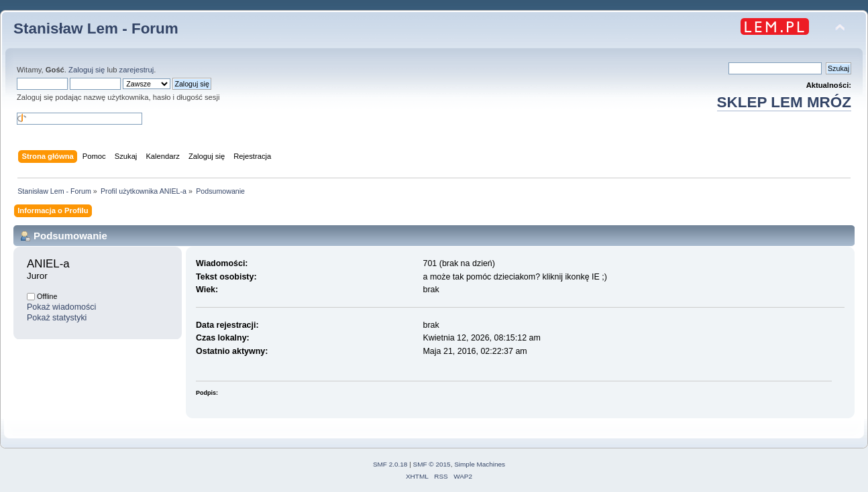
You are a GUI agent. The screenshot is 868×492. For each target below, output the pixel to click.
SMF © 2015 (432, 464)
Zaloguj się (87, 70)
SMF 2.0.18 (390, 464)
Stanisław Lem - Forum (96, 28)
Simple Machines (480, 464)
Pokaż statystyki (57, 318)
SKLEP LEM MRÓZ (784, 102)
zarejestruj (137, 70)
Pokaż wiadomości (61, 307)
